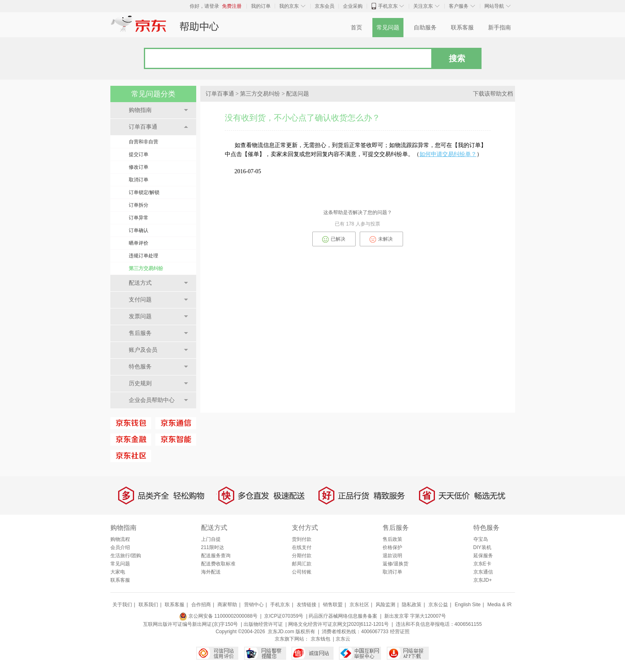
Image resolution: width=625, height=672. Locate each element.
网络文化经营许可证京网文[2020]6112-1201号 (339, 624)
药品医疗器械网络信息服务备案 (343, 616)
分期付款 (302, 556)
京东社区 (359, 605)
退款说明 (392, 556)
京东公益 (438, 605)
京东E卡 (482, 564)
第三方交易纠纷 (146, 268)
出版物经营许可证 (263, 624)
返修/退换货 (395, 564)
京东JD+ (483, 580)
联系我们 (148, 605)
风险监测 (385, 605)
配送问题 (298, 94)
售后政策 (392, 539)
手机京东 (388, 6)
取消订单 (139, 180)
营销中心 (254, 605)
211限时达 (213, 547)
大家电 (118, 572)
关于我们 (122, 605)
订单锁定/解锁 (144, 192)
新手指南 (500, 28)
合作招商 (201, 605)
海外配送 (211, 572)
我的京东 (289, 6)
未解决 (381, 239)
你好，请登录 (204, 6)
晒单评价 (139, 243)
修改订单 (139, 167)
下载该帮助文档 (493, 94)
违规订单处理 (143, 256)
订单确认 (139, 230)
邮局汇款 (302, 564)
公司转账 (302, 572)
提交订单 (139, 154)
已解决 (334, 239)
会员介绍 (120, 547)
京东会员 (325, 6)
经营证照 (400, 632)
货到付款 (302, 539)
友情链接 (307, 605)
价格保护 (392, 547)
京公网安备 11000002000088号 (218, 616)
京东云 (343, 639)
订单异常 (139, 218)
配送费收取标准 (218, 564)
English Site (467, 605)
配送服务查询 (216, 556)
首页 (356, 28)
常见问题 (388, 28)
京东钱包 (320, 639)
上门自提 (211, 539)
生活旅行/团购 (126, 556)
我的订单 (261, 6)
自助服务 (425, 28)
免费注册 (232, 6)
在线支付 (302, 547)
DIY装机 (482, 547)
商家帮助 (227, 605)
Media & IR (499, 605)
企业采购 (353, 6)
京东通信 (483, 572)
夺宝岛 (481, 539)
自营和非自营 (143, 142)
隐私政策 (412, 605)
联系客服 (462, 28)
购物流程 (120, 539)
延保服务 (483, 556)
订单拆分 (139, 205)
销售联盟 (333, 605)
